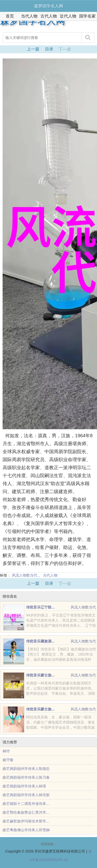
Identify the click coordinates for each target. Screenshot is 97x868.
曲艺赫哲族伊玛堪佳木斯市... (26, 821)
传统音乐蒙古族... (40, 675)
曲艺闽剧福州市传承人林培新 (26, 795)
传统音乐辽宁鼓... (40, 607)
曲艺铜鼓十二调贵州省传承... (26, 804)
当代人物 (29, 16)
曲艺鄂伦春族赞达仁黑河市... (26, 812)
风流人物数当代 (25, 575)
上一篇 (33, 49)
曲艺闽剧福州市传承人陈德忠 (26, 769)
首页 (10, 16)
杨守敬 (8, 760)
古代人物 (49, 16)
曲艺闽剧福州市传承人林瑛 (24, 786)
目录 (49, 49)
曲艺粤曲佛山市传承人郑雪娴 (26, 830)
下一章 (64, 49)
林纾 (6, 751)
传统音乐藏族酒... (40, 641)
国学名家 (87, 16)
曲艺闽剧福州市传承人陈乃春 (26, 777)
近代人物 (68, 16)
